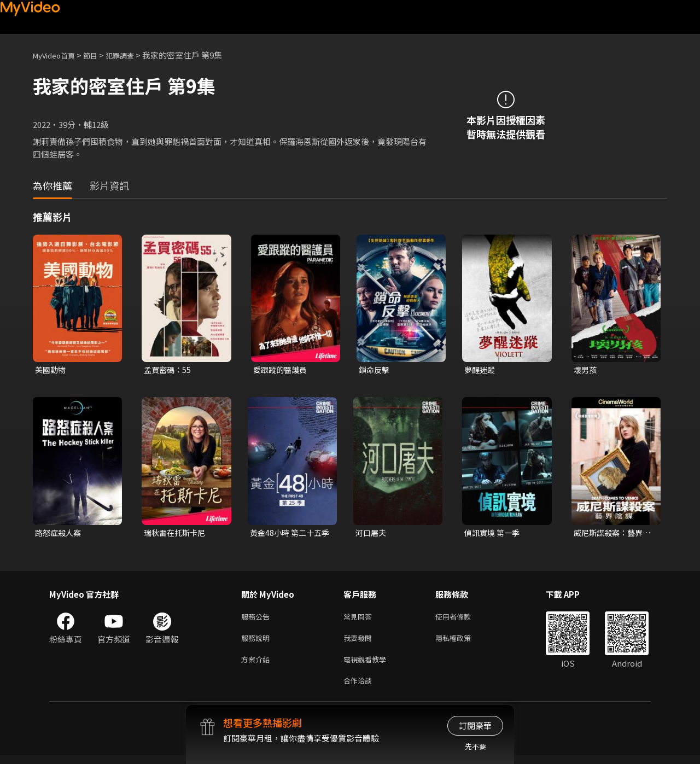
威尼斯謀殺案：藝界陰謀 (611, 534)
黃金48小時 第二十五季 (288, 534)
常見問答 (360, 619)
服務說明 (258, 642)
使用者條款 (462, 619)
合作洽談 (360, 688)
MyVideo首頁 (58, 55)
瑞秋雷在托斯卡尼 (177, 534)
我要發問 (360, 642)
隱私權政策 (462, 642)
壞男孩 (586, 370)
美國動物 (51, 370)
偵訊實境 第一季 (494, 534)
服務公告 (258, 619)
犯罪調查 (132, 55)
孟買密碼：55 (169, 370)
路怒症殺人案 (60, 534)
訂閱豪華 (475, 725)
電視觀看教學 (368, 665)
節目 (99, 55)
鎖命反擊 (375, 370)
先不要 (476, 746)
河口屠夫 (372, 534)
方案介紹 (258, 665)
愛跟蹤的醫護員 (282, 370)
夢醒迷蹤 (481, 370)
